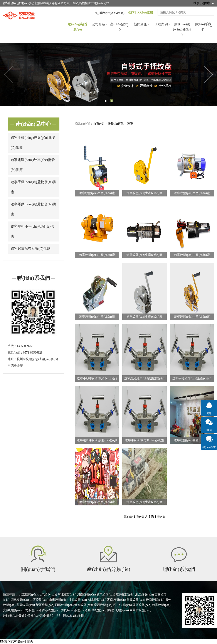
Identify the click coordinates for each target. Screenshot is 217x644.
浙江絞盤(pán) (145, 595)
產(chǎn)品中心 (119, 27)
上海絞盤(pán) (32, 610)
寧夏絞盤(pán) (26, 605)
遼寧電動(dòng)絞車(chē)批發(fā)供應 (33, 165)
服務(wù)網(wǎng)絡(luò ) (182, 29)
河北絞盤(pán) (67, 595)
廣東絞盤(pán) (106, 595)
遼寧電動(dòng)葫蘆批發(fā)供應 (34, 209)
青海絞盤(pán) (84, 605)
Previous (9, 75)
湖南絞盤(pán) (116, 600)
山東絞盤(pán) (58, 600)
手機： (12, 346)
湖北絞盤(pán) (97, 600)
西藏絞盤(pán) (64, 605)
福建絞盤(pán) (20, 600)
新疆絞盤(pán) (45, 605)
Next (208, 75)
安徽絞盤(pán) (12, 610)
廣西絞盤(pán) (103, 605)
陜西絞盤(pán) (142, 605)
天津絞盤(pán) (48, 595)
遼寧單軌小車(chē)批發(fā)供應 (32, 231)
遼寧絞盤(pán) (161, 605)
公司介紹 (99, 24)
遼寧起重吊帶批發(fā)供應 (31, 249)
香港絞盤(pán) (51, 610)
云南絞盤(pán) (155, 600)
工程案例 (161, 24)
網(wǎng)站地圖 (73, 616)
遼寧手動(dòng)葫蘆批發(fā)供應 (34, 187)
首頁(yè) (99, 124)
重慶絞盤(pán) (136, 600)
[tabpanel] (108, 75)
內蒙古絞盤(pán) (140, 610)
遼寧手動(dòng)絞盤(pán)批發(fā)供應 (33, 143)
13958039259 (25, 346)
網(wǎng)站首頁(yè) (78, 27)
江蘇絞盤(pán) (125, 595)
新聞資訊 (140, 24)
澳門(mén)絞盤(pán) (74, 610)
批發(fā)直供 (116, 124)
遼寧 (130, 124)
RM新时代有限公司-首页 (17, 641)
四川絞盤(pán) (123, 605)
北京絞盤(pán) (28, 595)
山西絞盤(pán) (39, 600)
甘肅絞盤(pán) (78, 600)
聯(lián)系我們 (203, 27)
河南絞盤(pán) (86, 595)
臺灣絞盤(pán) (97, 610)
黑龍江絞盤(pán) (118, 610)
